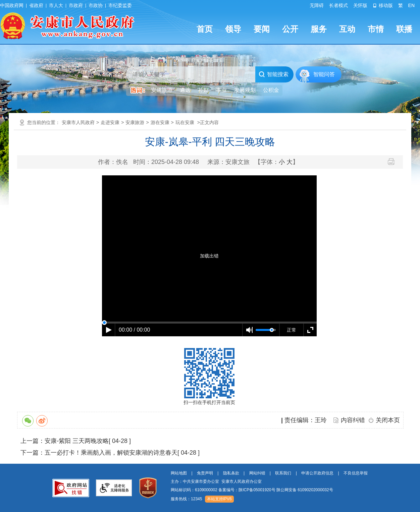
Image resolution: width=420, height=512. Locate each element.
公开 (290, 29)
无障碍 (317, 5)
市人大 (56, 5)
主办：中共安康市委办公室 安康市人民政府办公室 (216, 481)
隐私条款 (231, 473)
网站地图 (179, 473)
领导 (233, 29)
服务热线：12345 (186, 499)
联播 (404, 29)
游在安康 (160, 122)
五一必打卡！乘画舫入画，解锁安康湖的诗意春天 (111, 453)
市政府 (76, 5)
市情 (376, 29)
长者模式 (338, 5)
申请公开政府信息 (317, 473)
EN (411, 5)
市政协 (96, 5)
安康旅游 (135, 122)
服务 (319, 29)
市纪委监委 (120, 5)
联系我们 (283, 473)
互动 (347, 29)
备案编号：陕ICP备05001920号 (247, 490)
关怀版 (360, 5)
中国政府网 (12, 5)
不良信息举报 (356, 473)
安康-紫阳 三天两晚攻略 (77, 441)
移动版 (383, 5)
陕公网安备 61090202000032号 (305, 490)
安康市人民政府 (78, 122)
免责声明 (205, 473)
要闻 (262, 29)
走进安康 (110, 122)
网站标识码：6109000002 (252, 490)
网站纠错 (257, 473)
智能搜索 (274, 74)
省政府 (36, 5)
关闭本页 (388, 420)
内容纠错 (353, 420)
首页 (205, 29)
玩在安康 (185, 122)
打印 (394, 162)
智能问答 (324, 74)
